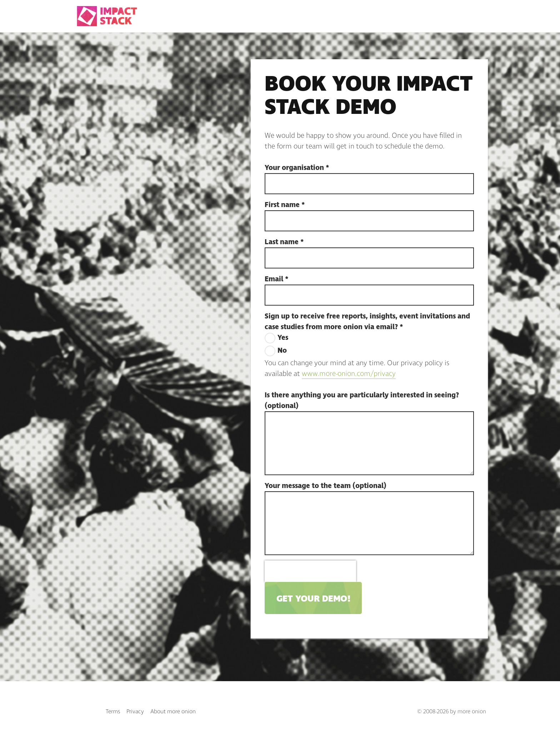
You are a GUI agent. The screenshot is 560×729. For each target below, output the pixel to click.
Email (277, 279)
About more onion (173, 712)
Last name (284, 242)
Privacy (135, 712)
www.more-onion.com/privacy (349, 374)
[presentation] (310, 571)
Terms (113, 712)
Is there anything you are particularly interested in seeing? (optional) (362, 401)
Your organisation (297, 168)
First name (285, 205)
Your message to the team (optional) (326, 486)
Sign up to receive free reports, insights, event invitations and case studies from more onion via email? (367, 322)
